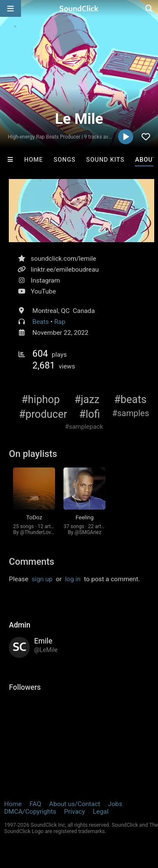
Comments (32, 562)
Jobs (115, 804)
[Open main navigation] (11, 8)
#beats (130, 399)
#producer (43, 414)
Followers (25, 687)
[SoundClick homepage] (79, 8)
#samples (131, 413)
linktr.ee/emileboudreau (65, 270)
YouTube (43, 291)
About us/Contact (75, 804)
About (146, 160)
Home (33, 160)
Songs (64, 160)
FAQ (35, 804)
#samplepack (84, 427)
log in (73, 579)
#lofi (90, 414)
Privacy (74, 812)
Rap (60, 322)
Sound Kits (105, 160)
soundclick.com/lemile (63, 259)
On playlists (33, 454)
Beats (41, 322)
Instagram (45, 280)
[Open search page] (150, 8)
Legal (101, 812)
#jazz (87, 399)
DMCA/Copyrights (30, 812)
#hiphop (41, 399)
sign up (42, 579)
